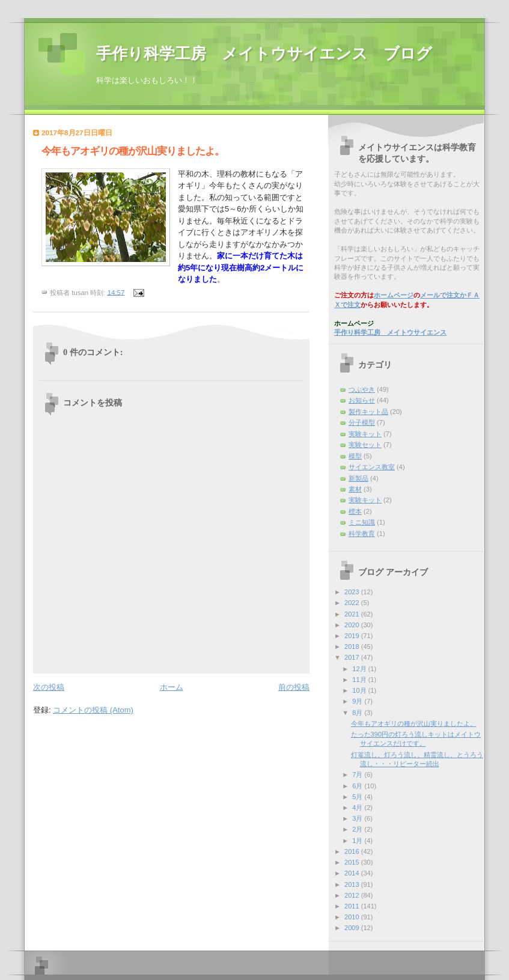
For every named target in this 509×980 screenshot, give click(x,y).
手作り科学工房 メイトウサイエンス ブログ (264, 54)
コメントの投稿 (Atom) (93, 710)
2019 (353, 636)
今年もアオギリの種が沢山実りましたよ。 (414, 723)
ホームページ (394, 295)
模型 (355, 456)
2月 (358, 829)
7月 (358, 775)
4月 (358, 808)
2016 (353, 851)
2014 (353, 873)
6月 (358, 786)
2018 (353, 647)
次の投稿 (49, 687)
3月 (358, 818)
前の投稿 (294, 687)
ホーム (172, 687)
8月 (358, 713)
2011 (353, 906)
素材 (355, 489)
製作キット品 (368, 412)
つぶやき (362, 389)
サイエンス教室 (372, 467)
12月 (360, 669)
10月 (360, 690)
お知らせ (362, 400)
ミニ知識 (362, 522)
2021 (353, 614)
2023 (353, 592)
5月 (358, 797)
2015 (353, 862)
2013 (353, 884)
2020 (353, 625)
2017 (353, 657)
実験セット (365, 445)
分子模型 (362, 422)
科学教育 (362, 534)
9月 (358, 701)
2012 (353, 895)
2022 (353, 603)
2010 (353, 917)
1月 (358, 841)
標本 (355, 511)
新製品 (358, 478)
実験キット (365, 434)
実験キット (365, 500)
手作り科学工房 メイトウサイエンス (390, 332)
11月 (360, 680)
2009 (353, 928)
